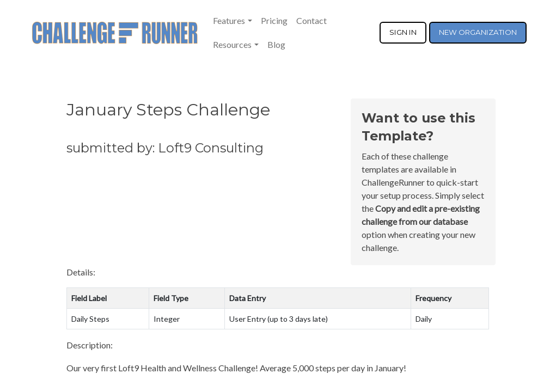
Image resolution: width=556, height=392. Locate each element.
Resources (232, 44)
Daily (424, 319)
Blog (276, 44)
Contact (311, 20)
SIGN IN (403, 32)
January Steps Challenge (168, 110)
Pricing (274, 20)
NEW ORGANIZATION (478, 32)
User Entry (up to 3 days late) (279, 319)
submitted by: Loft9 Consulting (165, 148)
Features (229, 20)
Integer (167, 319)
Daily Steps (90, 319)
